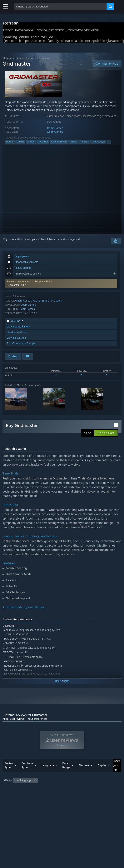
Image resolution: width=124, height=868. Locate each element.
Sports (74, 144)
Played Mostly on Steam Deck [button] (20, 794)
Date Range (66, 773)
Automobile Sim (59, 144)
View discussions (17, 340)
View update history (18, 329)
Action (18, 303)
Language (48, 774)
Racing (10, 144)
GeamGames (55, 131)
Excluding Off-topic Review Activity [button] (66, 789)
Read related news (18, 335)
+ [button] (109, 144)
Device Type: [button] (11, 799)
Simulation (48, 303)
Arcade (31, 144)
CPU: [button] (77, 794)
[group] (62, 794)
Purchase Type (27, 773)
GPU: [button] (91, 794)
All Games (8, 61)
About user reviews (13, 721)
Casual (27, 303)
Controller (43, 144)
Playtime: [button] (98, 789)
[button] (61, 286)
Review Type (9, 773)
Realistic (85, 144)
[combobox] (60, 6)
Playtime (84, 774)
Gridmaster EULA (16, 288)
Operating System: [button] (55, 794)
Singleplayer (99, 144)
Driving (20, 144)
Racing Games (26, 61)
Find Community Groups (21, 346)
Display (102, 774)
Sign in (7, 242)
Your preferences (38, 721)
